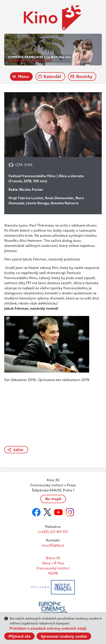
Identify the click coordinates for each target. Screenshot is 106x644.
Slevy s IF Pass (53, 563)
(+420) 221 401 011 (53, 532)
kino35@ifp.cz (53, 545)
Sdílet (18, 450)
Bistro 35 (53, 558)
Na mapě (53, 499)
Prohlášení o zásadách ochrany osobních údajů (48, 628)
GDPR (53, 573)
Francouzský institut (53, 568)
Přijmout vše (19, 636)
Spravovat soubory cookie (64, 636)
